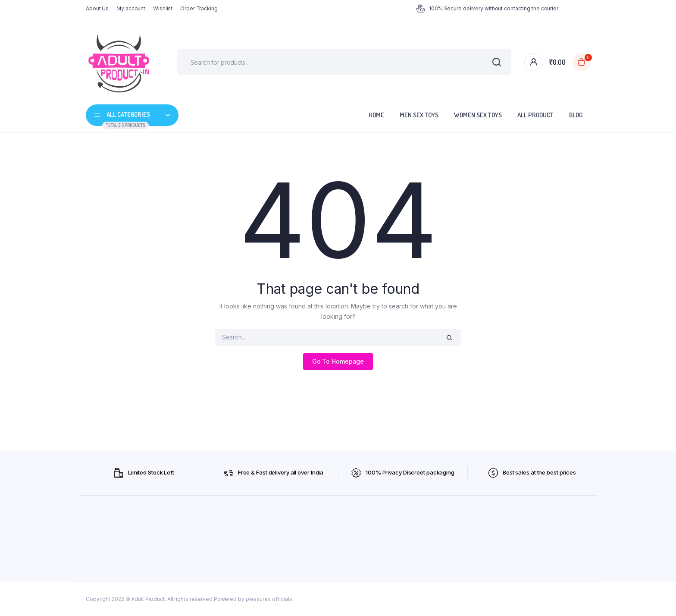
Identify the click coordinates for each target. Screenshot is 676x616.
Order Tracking (199, 8)
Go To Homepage (338, 361)
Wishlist (163, 8)
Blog (576, 115)
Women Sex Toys (478, 115)
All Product (535, 115)
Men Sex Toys (419, 115)
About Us (97, 8)
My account (131, 8)
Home (376, 115)
